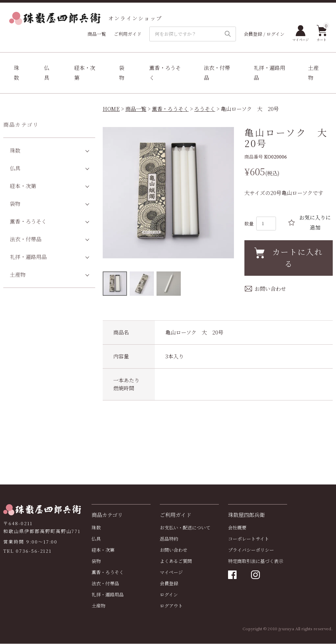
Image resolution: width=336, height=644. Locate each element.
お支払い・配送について (185, 528)
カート (322, 33)
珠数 (16, 73)
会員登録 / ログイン (264, 34)
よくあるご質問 (176, 561)
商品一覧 (97, 34)
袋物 (122, 73)
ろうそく (205, 109)
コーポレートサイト (249, 539)
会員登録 (169, 584)
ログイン (169, 595)
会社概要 (237, 528)
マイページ (301, 33)
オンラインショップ (86, 18)
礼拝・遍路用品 (269, 73)
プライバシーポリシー (251, 550)
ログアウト (171, 606)
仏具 (47, 73)
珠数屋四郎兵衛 (246, 515)
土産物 (313, 73)
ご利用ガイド (128, 34)
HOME (111, 109)
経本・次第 (85, 73)
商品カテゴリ (21, 125)
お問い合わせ (174, 550)
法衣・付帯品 (217, 73)
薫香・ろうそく (165, 73)
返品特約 (169, 539)
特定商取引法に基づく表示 (256, 561)
